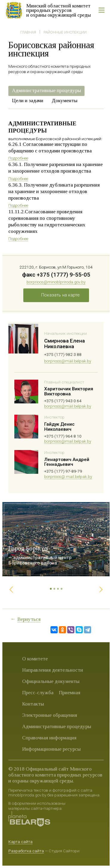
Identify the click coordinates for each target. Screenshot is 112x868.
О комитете (35, 659)
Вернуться (29, 619)
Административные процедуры (57, 726)
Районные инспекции (65, 32)
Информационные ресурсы (51, 749)
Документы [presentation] (65, 101)
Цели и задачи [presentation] (28, 101)
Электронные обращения (50, 715)
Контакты (33, 704)
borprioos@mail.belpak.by (68, 361)
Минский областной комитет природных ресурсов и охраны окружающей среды (59, 10)
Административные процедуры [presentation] (46, 90)
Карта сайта (20, 842)
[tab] (46, 91)
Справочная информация (49, 738)
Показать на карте (60, 295)
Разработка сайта (26, 851)
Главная (28, 32)
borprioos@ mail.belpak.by (68, 476)
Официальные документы (51, 681)
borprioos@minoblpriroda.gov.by (56, 282)
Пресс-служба (38, 693)
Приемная (70, 693)
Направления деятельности (53, 670)
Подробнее (18, 158)
